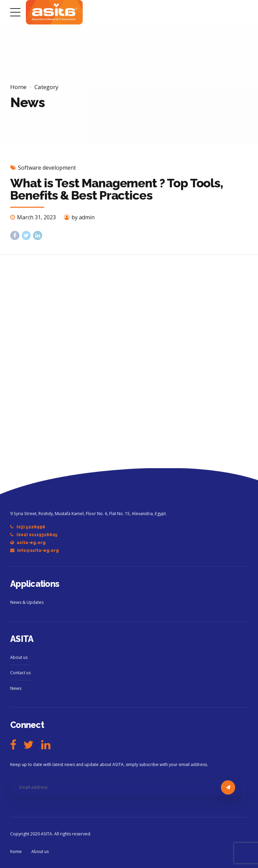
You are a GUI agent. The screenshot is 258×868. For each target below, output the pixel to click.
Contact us (20, 673)
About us (19, 657)
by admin (83, 217)
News (16, 688)
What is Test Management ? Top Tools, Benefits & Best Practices (117, 189)
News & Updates (27, 602)
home (16, 852)
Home (18, 87)
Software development (47, 168)
